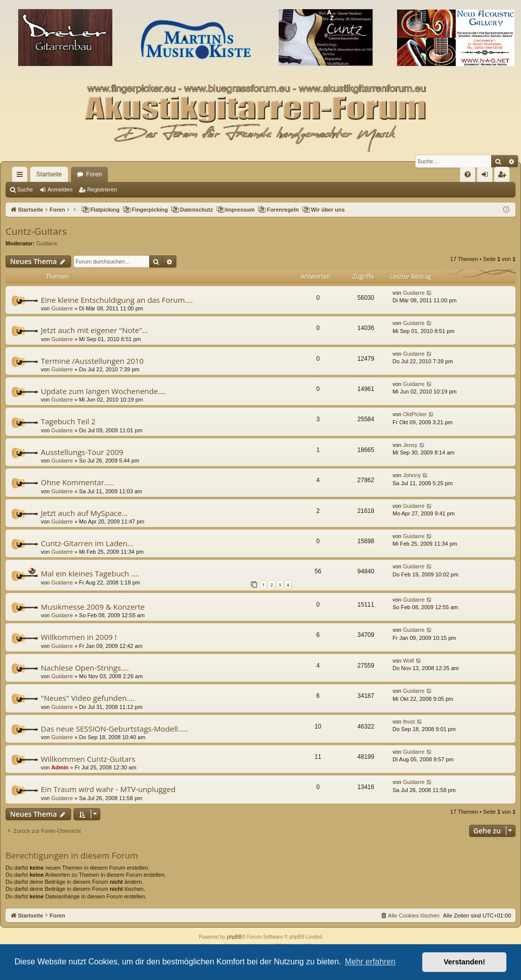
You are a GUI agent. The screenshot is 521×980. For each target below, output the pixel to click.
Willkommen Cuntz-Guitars (88, 759)
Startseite (49, 174)
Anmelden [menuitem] (487, 176)
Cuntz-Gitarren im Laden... (87, 543)
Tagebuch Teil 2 (68, 421)
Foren (94, 174)
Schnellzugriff (22, 176)
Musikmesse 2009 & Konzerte (93, 607)
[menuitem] (468, 174)
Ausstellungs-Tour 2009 (82, 452)
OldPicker (415, 414)
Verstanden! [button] (465, 962)
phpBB (234, 937)
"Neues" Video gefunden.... (88, 698)
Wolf (409, 661)
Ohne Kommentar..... (78, 482)
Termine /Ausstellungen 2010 (92, 361)
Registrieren (102, 189)
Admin (60, 767)
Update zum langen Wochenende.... (103, 391)
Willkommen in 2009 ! (79, 637)
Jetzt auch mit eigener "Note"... (94, 330)
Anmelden (60, 189)
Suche (25, 189)
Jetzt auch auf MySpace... (84, 513)
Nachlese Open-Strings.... (85, 668)
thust (409, 722)
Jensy (410, 445)
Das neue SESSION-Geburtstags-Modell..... (114, 729)
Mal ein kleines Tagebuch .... (90, 573)
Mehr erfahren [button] (370, 962)
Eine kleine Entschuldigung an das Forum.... (117, 300)
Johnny (412, 475)
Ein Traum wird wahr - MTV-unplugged (108, 789)
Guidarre (47, 243)
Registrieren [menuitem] (504, 176)
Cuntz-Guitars (36, 231)
